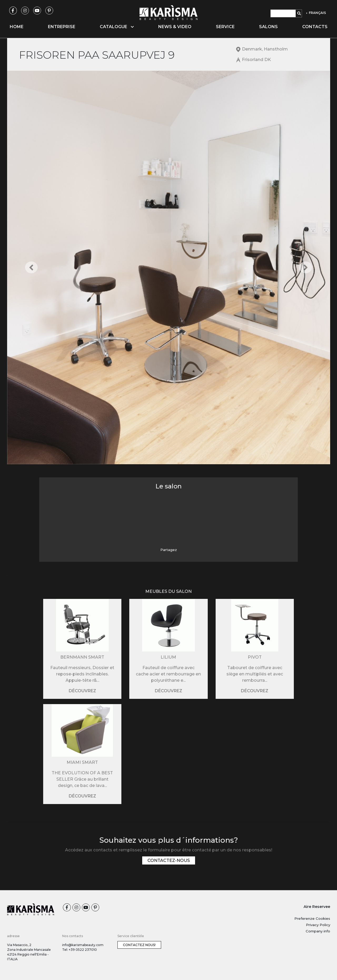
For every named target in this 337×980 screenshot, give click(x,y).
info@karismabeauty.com (83, 945)
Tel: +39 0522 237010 (80, 950)
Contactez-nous (169, 860)
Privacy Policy (318, 925)
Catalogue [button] (117, 27)
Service (225, 27)
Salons (268, 27)
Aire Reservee (317, 907)
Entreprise (62, 27)
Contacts (315, 27)
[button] (31, 267)
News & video (175, 27)
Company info (318, 931)
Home (17, 27)
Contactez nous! (139, 945)
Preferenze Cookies (312, 918)
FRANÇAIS (317, 13)
